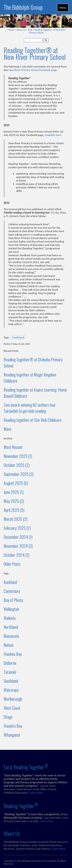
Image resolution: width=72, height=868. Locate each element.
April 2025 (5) (14, 510)
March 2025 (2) (15, 519)
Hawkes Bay (13, 654)
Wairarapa (11, 690)
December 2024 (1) (18, 537)
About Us (21, 30)
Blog (30, 30)
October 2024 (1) (16, 555)
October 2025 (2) (17, 465)
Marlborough (13, 699)
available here (53, 135)
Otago (8, 717)
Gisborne (10, 663)
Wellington (11, 609)
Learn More (36, 793)
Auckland (10, 582)
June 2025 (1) (14, 492)
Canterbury (12, 591)
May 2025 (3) (14, 501)
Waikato (10, 618)
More (7, 429)
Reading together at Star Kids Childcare (33, 420)
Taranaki (10, 672)
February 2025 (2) (17, 528)
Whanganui (12, 735)
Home (11, 30)
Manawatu (11, 636)
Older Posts (12, 564)
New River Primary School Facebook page (33, 70)
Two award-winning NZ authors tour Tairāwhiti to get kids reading (30, 408)
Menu (63, 8)
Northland (11, 627)
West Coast (12, 708)
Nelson (9, 645)
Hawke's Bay (13, 726)
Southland (18, 337)
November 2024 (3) (18, 546)
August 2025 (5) (16, 483)
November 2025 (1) (18, 456)
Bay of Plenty (13, 600)
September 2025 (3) (19, 474)
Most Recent (13, 447)
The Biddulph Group (23, 7)
